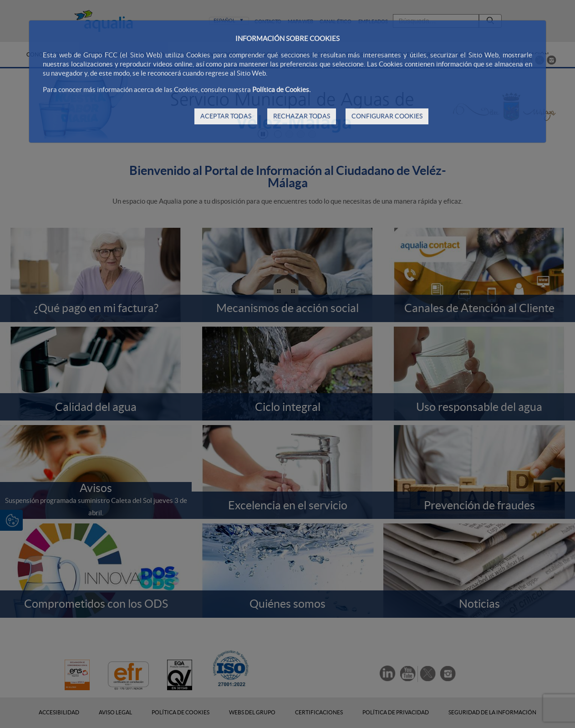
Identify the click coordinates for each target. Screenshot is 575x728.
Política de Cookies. (281, 90)
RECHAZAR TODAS (302, 116)
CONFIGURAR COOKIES (387, 116)
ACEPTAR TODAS (226, 116)
